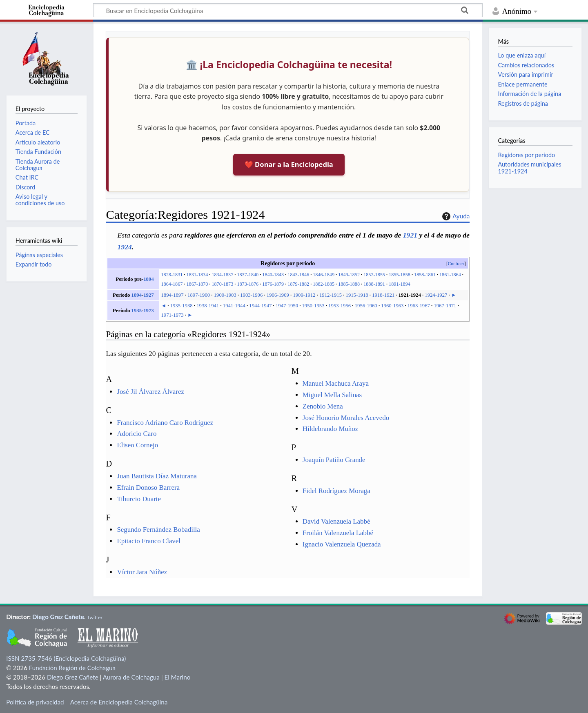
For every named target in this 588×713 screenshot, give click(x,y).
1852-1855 (374, 275)
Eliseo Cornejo (137, 445)
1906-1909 (278, 295)
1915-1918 (357, 295)
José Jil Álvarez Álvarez (150, 392)
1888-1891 (374, 284)
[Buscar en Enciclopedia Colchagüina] (288, 10)
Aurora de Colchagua (131, 677)
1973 (148, 311)
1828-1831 (172, 275)
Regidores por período (526, 155)
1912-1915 (331, 295)
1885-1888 (349, 284)
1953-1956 (340, 306)
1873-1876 (248, 284)
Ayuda (455, 216)
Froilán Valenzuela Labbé (338, 533)
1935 (137, 311)
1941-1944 (234, 306)
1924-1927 (436, 295)
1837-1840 (248, 275)
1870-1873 (222, 284)
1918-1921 (383, 295)
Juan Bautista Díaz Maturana (157, 476)
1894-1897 (173, 295)
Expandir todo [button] (34, 264)
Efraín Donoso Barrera (148, 488)
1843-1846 (298, 275)
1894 (148, 279)
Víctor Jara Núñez (142, 572)
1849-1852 (349, 275)
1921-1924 (410, 295)
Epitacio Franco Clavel (149, 541)
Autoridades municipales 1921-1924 (529, 168)
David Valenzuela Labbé (336, 521)
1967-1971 (445, 306)
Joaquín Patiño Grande (334, 460)
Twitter (95, 617)
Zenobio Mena (323, 406)
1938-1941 (208, 306)
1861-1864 (450, 275)
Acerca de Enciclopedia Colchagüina (119, 702)
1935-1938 (182, 306)
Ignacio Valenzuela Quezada (342, 544)
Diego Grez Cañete (58, 617)
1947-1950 (287, 306)
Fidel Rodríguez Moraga (336, 491)
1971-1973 (173, 315)
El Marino (177, 677)
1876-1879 (273, 284)
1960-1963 (392, 306)
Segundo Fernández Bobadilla (158, 530)
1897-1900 (199, 295)
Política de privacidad (35, 702)
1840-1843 (273, 275)
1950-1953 (313, 306)
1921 (410, 235)
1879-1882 (298, 284)
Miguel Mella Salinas (332, 395)
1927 (148, 295)
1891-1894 (400, 284)
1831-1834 (197, 275)
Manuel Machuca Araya (336, 383)
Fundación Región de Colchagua (72, 668)
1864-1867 (172, 284)
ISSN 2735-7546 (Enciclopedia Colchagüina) (66, 658)
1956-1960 (366, 306)
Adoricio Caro (137, 434)
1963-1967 (419, 306)
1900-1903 (225, 295)
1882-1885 (324, 284)
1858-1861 (425, 275)
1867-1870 (197, 284)
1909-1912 (304, 295)
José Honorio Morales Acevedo (346, 418)
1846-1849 (324, 275)
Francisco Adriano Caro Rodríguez (165, 423)
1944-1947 (260, 306)
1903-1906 (251, 295)
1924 (125, 247)
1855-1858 (400, 275)
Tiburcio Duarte (139, 499)
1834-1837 (222, 275)
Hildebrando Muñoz (330, 429)
